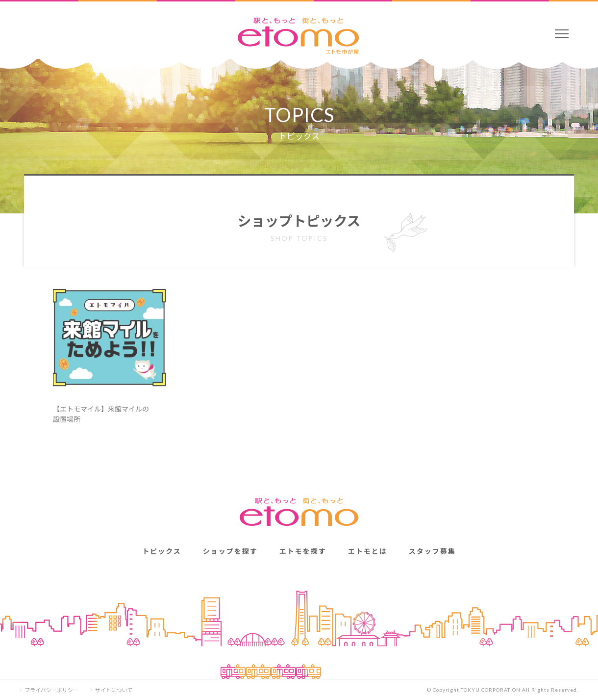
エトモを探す (303, 551)
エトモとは (368, 551)
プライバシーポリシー (51, 690)
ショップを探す (230, 551)
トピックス (162, 551)
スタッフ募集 (432, 551)
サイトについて (114, 690)
